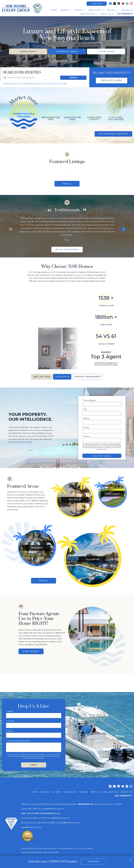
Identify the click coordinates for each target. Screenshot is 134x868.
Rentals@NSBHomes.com (69, 821)
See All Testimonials (67, 250)
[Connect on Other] (119, 4)
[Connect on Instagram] (131, 4)
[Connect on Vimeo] (127, 4)
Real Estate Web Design (31, 850)
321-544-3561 (35, 821)
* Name (86, 419)
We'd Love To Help (112, 81)
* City (85, 410)
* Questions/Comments (18, 739)
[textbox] (32, 78)
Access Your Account (56, 84)
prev (11, 230)
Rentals (95, 790)
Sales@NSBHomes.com (53, 807)
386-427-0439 (40, 816)
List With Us (62, 378)
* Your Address (89, 401)
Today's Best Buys (12, 84)
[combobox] (30, 78)
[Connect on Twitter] (115, 4)
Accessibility (89, 846)
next (123, 230)
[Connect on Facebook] (110, 4)
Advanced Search (33, 84)
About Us (126, 790)
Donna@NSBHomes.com (50, 811)
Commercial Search (67, 52)
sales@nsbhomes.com (32, 825)
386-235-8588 (33, 811)
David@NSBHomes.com (59, 816)
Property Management (89, 378)
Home (54, 10)
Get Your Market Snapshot (113, 134)
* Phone (86, 437)
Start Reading (31, 649)
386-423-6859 (49, 821)
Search (73, 78)
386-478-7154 (34, 807)
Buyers (56, 790)
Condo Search (28, 52)
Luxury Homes (106, 52)
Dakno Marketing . (51, 850)
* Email (86, 428)
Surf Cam (97, 4)
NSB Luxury (70, 790)
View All (67, 184)
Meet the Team (40, 378)
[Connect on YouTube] (123, 4)
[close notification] (131, 859)
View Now (93, 862)
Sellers (83, 790)
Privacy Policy (78, 846)
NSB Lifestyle (111, 790)
